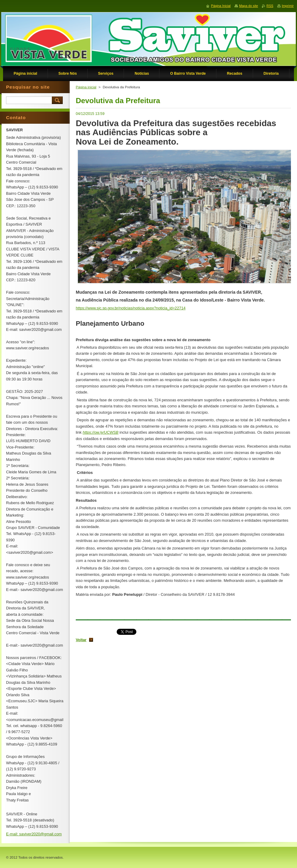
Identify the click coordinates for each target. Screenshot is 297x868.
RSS (270, 6)
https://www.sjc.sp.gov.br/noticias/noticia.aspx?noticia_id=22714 (131, 308)
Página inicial (86, 87)
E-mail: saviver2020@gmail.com (34, 834)
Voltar (81, 640)
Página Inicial (221, 6)
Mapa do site (249, 6)
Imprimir (288, 6)
